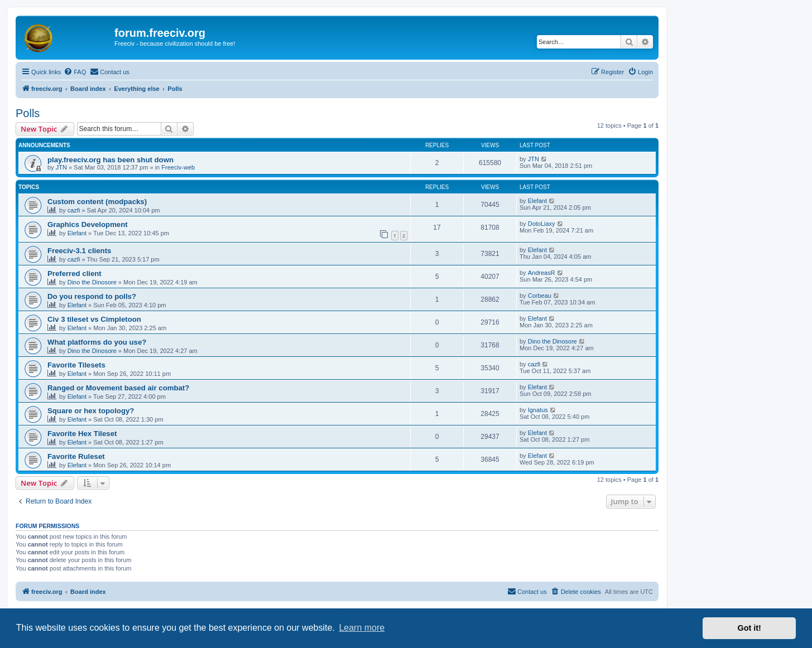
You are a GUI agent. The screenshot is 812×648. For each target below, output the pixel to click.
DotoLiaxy (542, 224)
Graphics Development (88, 224)
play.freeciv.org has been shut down (110, 160)
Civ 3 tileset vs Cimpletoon (94, 319)
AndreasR (542, 273)
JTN (61, 167)
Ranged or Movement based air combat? (118, 388)
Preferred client (75, 274)
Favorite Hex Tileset (82, 434)
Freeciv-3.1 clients (79, 251)
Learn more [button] (362, 628)
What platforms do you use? (97, 342)
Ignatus (538, 410)
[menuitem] (75, 72)
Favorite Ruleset (76, 456)
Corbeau (540, 296)
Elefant (537, 201)
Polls (28, 113)
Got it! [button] (749, 628)
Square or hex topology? (91, 411)
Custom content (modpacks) (97, 202)
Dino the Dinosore (92, 282)
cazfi (74, 210)
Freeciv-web (178, 167)
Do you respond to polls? (92, 296)
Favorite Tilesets (76, 365)
